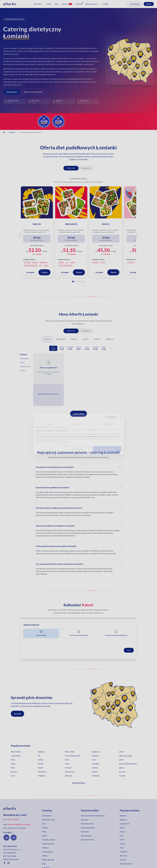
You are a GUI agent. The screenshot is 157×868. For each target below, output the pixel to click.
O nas (44, 824)
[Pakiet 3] (77, 282)
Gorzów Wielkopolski (73, 756)
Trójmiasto (42, 776)
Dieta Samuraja (86, 836)
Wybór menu (71, 331)
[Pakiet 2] (75, 282)
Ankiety (45, 856)
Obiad (22, 362)
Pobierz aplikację (48, 860)
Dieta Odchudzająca (88, 828)
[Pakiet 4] (80, 282)
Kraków (41, 760)
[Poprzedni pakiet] (20, 234)
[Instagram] (8, 863)
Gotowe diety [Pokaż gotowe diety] (86, 168)
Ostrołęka (96, 764)
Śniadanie (24, 354)
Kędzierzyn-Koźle (125, 756)
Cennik (44, 836)
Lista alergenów (47, 852)
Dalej (129, 650)
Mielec (13, 764)
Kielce (13, 760)
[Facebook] (4, 863)
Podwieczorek (25, 366)
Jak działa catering (48, 840)
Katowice (95, 756)
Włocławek (96, 776)
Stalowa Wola (70, 772)
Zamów (149, 4)
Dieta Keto (85, 820)
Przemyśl (68, 768)
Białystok (41, 752)
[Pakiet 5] (82, 282)
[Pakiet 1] (73, 281)
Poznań (40, 768)
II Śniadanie (24, 358)
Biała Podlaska (16, 752)
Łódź (94, 760)
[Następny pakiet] (137, 234)
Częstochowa (16, 756)
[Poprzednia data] (46, 348)
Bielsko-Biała (70, 752)
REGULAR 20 (61, 339)
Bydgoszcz (96, 752)
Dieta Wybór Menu (88, 840)
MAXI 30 (47, 339)
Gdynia (122, 828)
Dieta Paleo (85, 832)
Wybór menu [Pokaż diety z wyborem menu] (71, 168)
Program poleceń (48, 844)
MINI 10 (74, 339)
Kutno (67, 760)
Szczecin (122, 772)
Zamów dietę (78, 414)
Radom (122, 768)
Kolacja (23, 370)
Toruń (13, 776)
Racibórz (95, 768)
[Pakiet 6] (84, 282)
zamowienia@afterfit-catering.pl (19, 824)
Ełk (39, 756)
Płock (13, 768)
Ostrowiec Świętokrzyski (128, 764)
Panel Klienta (135, 4)
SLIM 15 (97, 339)
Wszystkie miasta (126, 864)
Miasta (13, 132)
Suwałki (95, 772)
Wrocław (122, 776)
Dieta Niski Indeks (87, 824)
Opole (67, 764)
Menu (44, 832)
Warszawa (69, 776)
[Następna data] (111, 348)
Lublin (121, 760)
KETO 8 (86, 339)
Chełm (121, 752)
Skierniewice (42, 772)
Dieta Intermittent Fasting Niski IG (93, 816)
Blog (44, 864)
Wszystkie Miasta (79, 783)
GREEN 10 (110, 339)
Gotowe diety (86, 331)
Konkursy (45, 848)
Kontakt (45, 828)
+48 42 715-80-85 (13, 819)
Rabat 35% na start (49, 820)
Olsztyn (41, 764)
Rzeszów (14, 772)
